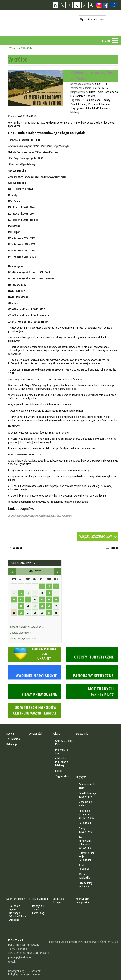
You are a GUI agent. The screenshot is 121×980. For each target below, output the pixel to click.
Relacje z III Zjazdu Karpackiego (39, 910)
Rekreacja (12, 744)
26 (21, 613)
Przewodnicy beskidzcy (85, 885)
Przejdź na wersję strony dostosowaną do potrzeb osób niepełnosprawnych (63, 5)
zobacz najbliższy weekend (27, 627)
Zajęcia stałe (62, 776)
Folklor (59, 771)
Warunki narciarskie (84, 876)
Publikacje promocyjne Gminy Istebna (86, 814)
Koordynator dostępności (82, 900)
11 (14, 599)
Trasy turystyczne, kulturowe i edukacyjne (85, 842)
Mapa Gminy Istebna (85, 804)
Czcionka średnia (84, 5)
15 (42, 599)
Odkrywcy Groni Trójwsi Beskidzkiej (87, 856)
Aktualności (36, 734)
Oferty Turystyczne (85, 830)
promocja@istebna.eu (20, 957)
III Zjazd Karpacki (39, 899)
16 (49, 599)
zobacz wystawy (21, 633)
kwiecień (12, 572)
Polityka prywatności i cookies (24, 974)
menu (106, 40)
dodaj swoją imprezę (23, 638)
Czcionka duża (91, 5)
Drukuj (114, 548)
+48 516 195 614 (41, 953)
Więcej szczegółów (96, 537)
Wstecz (18, 548)
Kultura (56, 734)
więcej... (12, 962)
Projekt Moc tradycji (62, 751)
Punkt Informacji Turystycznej (87, 795)
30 (49, 613)
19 (21, 606)
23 (49, 606)
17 (56, 599)
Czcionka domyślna (77, 5)
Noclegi (11, 734)
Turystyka (81, 777)
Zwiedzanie (82, 734)
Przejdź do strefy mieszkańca (3, 72)
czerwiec (58, 572)
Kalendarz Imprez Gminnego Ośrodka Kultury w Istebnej (17, 913)
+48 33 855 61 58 (24, 953)
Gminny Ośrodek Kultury (64, 743)
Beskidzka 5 (85, 823)
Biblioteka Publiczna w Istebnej (62, 762)
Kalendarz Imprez (16, 899)
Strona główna (55, 5)
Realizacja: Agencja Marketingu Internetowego (74, 942)
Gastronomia (13, 739)
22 (42, 606)
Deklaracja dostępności (59, 900)
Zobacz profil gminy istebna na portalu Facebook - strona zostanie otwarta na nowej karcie (106, 5)
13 (28, 599)
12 (21, 599)
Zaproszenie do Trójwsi (87, 786)
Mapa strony (70, 5)
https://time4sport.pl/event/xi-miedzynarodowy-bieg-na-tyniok (40, 516)
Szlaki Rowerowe (84, 867)
